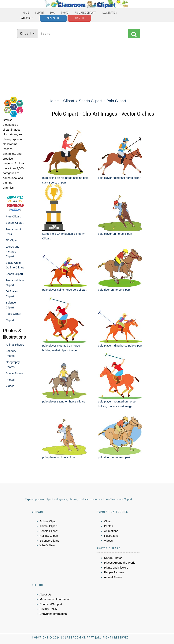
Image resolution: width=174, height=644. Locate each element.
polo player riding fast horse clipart (120, 178)
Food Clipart (13, 314)
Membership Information (55, 599)
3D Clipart (12, 240)
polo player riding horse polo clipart (64, 290)
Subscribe (53, 18)
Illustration (109, 13)
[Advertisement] (87, 67)
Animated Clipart (85, 13)
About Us (46, 594)
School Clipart (15, 223)
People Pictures (114, 572)
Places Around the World (120, 563)
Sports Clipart (14, 274)
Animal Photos (15, 345)
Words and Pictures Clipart (13, 251)
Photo (65, 13)
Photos (10, 380)
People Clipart (49, 531)
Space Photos (15, 373)
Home (26, 13)
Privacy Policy (48, 609)
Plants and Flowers (116, 568)
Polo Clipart (116, 101)
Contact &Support (51, 604)
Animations (111, 531)
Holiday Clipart (49, 536)
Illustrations (111, 536)
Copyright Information (53, 614)
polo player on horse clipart (115, 234)
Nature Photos (113, 558)
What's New (47, 545)
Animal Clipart (48, 526)
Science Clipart (49, 541)
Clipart (40, 13)
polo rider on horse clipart (114, 290)
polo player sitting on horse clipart (63, 401)
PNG (53, 13)
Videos (10, 386)
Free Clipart (13, 216)
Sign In (79, 18)
